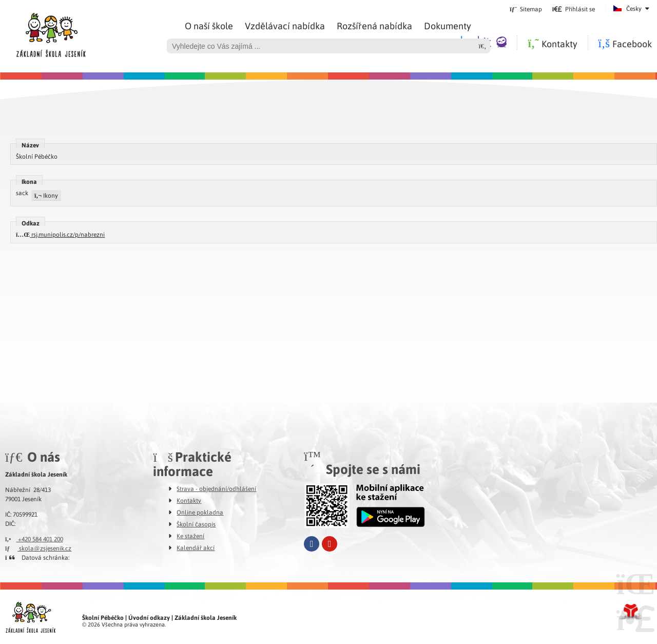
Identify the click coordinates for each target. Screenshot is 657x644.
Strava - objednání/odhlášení (216, 488)
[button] (574, 9)
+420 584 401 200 (34, 539)
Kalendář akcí (196, 547)
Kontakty (189, 500)
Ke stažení (190, 536)
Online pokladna (200, 512)
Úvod (51, 32)
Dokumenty (448, 25)
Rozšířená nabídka (374, 25)
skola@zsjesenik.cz (38, 548)
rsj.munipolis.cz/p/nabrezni (60, 234)
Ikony (46, 195)
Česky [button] (634, 8)
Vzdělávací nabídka (285, 25)
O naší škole (209, 25)
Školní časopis (196, 524)
